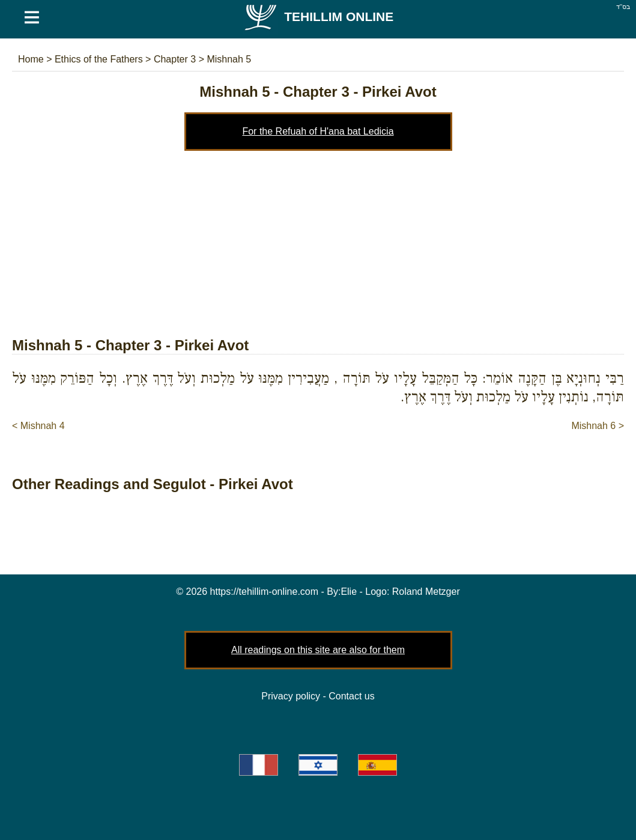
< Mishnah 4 (38, 426)
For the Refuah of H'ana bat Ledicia (318, 131)
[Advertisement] (318, 241)
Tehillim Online (318, 17)
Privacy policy (291, 696)
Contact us (351, 696)
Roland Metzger (426, 592)
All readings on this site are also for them (318, 650)
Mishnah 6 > (598, 426)
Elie (349, 592)
